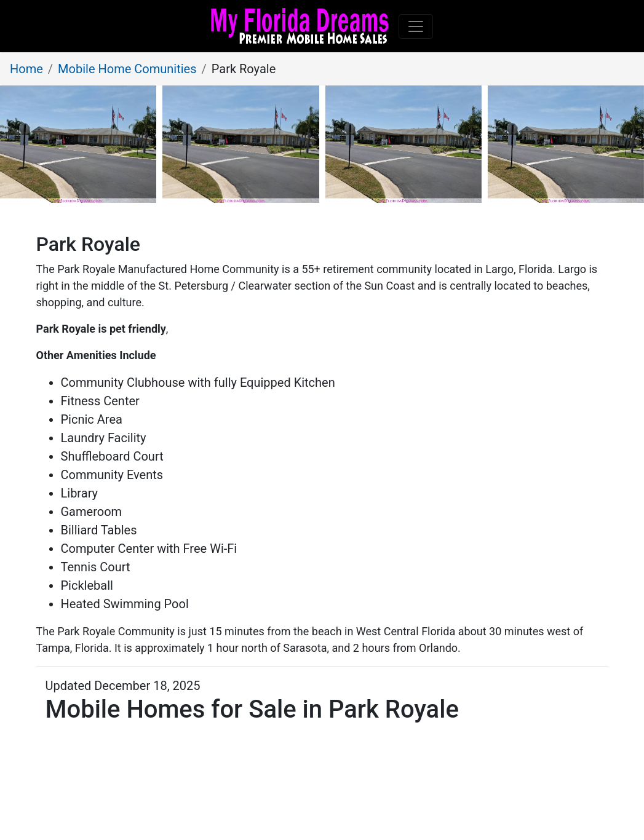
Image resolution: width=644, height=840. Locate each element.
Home (26, 69)
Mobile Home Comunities (127, 69)
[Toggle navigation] (416, 26)
